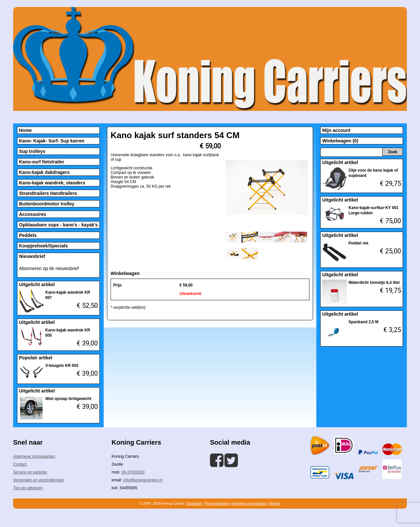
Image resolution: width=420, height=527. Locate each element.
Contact (20, 464)
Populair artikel (36, 358)
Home (25, 130)
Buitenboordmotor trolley (47, 204)
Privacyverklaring (217, 504)
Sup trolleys (32, 151)
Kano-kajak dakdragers (44, 172)
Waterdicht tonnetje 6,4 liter (374, 283)
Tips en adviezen (28, 488)
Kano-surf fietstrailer (42, 162)
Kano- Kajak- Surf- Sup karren (52, 141)
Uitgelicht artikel (37, 285)
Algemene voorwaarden (250, 504)
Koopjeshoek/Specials (43, 246)
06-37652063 (133, 472)
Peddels (28, 235)
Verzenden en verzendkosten (39, 480)
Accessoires (33, 214)
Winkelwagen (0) (340, 141)
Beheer (275, 504)
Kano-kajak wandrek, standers (52, 183)
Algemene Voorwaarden (34, 456)
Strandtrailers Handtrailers (48, 193)
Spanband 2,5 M (363, 322)
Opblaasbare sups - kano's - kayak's (58, 225)
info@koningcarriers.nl (143, 480)
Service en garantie (30, 472)
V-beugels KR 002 (62, 366)
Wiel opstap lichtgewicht (68, 399)
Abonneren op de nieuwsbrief (49, 268)
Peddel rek (358, 243)
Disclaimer (195, 504)
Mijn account (336, 130)
